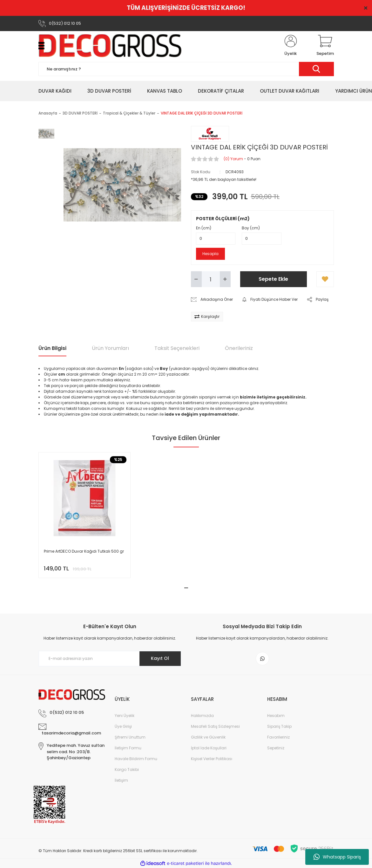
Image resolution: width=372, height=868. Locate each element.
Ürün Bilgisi (52, 348)
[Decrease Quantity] (196, 279)
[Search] (186, 69)
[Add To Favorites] (325, 279)
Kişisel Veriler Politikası (212, 759)
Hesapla (210, 254)
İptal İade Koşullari (209, 748)
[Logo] (110, 46)
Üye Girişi (123, 726)
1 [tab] (186, 588)
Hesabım (276, 716)
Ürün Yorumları (110, 348)
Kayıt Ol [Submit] (160, 658)
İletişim (121, 780)
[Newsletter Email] (110, 659)
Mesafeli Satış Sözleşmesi (215, 726)
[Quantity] (211, 279)
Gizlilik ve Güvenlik (208, 737)
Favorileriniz (278, 737)
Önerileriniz (239, 348)
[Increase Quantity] (225, 279)
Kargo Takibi (127, 769)
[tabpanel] (85, 515)
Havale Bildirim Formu (136, 759)
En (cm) (204, 228)
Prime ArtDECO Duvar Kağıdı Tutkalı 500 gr (84, 551)
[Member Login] (291, 46)
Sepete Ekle (273, 279)
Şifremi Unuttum (130, 737)
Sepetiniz (276, 748)
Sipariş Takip (279, 726)
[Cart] (325, 46)
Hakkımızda (202, 716)
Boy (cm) (251, 228)
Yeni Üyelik (125, 716)
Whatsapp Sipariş (337, 857)
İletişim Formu (128, 748)
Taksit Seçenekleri (177, 348)
